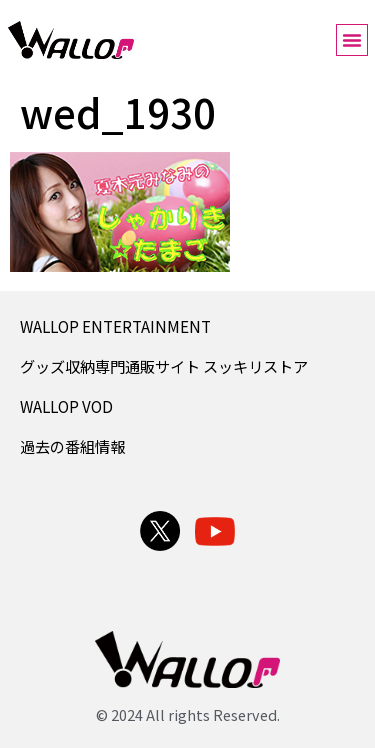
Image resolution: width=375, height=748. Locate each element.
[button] (352, 40)
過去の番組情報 (72, 446)
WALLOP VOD (66, 406)
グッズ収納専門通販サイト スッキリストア (164, 366)
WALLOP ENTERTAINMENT (115, 326)
